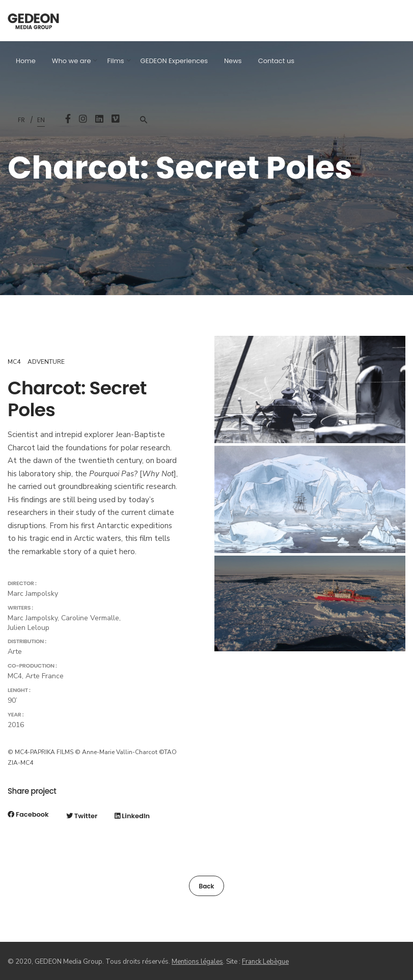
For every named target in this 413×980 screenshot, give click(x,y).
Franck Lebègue (265, 962)
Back (206, 886)
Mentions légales (197, 962)
